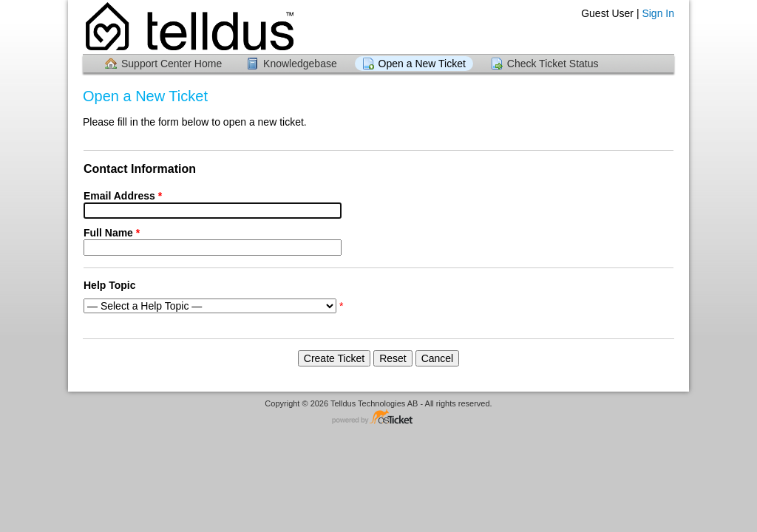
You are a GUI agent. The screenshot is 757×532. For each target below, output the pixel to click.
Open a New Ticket (422, 64)
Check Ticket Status (553, 64)
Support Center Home (172, 64)
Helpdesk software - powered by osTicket (378, 418)
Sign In (658, 13)
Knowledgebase (300, 64)
